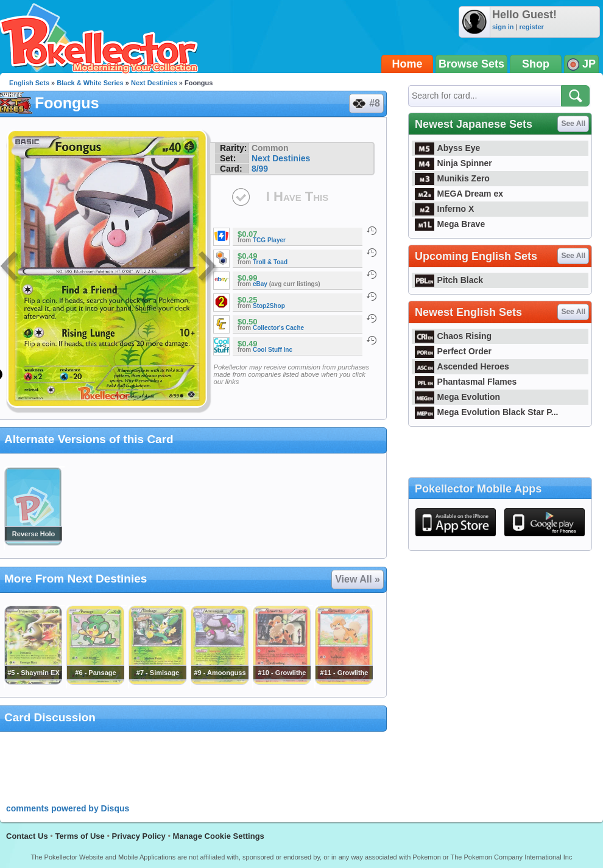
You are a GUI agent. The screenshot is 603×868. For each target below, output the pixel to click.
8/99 (260, 169)
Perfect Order (453, 351)
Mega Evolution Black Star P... (487, 412)
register (531, 27)
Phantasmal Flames (466, 382)
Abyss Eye (447, 148)
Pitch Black (449, 280)
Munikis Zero (452, 178)
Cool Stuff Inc (273, 350)
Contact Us (27, 836)
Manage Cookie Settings (219, 836)
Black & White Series (90, 83)
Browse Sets (471, 64)
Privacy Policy (139, 836)
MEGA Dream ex (459, 194)
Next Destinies (154, 83)
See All (573, 124)
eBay (260, 284)
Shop (536, 64)
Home (407, 64)
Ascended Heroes (462, 366)
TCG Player (269, 240)
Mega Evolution (457, 397)
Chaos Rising (453, 336)
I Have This (297, 196)
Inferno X (444, 209)
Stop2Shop (269, 306)
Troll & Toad (270, 262)
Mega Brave (450, 224)
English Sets (29, 83)
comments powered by (68, 808)
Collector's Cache (278, 328)
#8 (366, 103)
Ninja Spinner (453, 163)
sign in (503, 27)
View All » (358, 579)
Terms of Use (79, 836)
